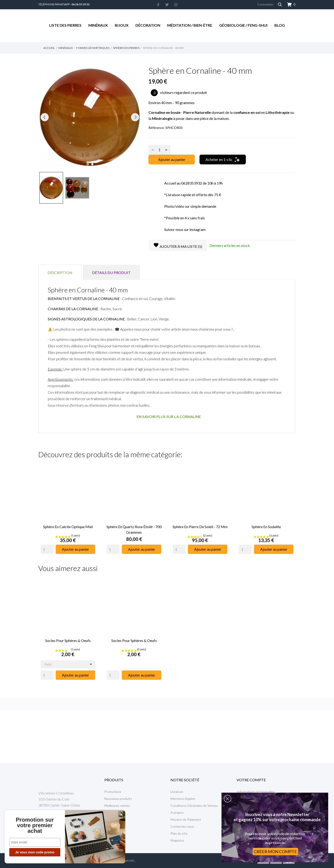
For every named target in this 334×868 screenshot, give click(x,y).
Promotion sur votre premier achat (35, 825)
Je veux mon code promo (35, 852)
